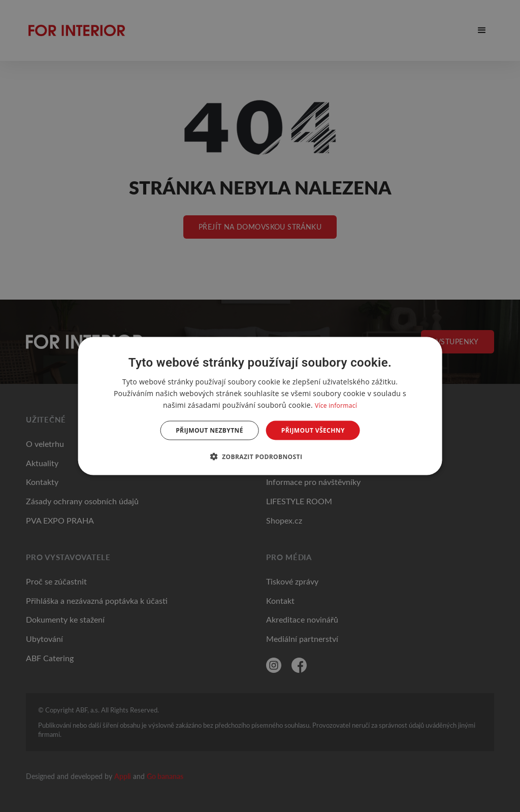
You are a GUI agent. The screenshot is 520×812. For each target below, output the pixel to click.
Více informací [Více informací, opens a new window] (336, 405)
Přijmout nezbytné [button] (209, 430)
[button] (260, 457)
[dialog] (260, 406)
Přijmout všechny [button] (313, 430)
